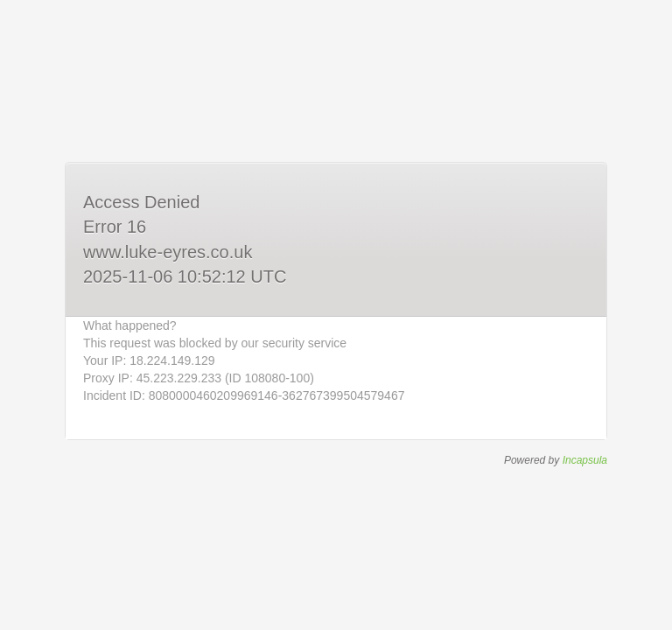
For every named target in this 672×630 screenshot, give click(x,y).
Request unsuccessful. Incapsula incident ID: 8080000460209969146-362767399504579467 (336, 315)
